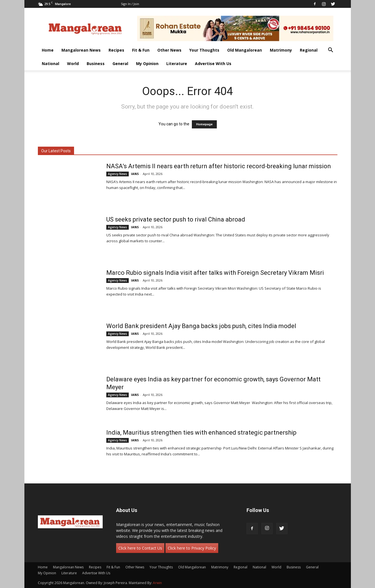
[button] (331, 51)
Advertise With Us (213, 64)
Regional (309, 50)
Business (96, 64)
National (50, 64)
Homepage (204, 124)
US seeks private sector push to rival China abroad (176, 219)
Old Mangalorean (245, 50)
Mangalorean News (81, 50)
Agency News (118, 174)
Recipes (116, 50)
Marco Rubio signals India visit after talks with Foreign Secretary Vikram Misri (215, 273)
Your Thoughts (204, 50)
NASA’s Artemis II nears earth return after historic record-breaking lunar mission (219, 166)
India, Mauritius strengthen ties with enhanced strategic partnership (202, 433)
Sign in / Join (130, 4)
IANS (135, 174)
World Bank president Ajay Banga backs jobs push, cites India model (201, 326)
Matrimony (281, 50)
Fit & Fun (141, 50)
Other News (169, 50)
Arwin (157, 583)
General (120, 64)
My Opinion (147, 64)
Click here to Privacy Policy (192, 548)
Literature (177, 64)
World (73, 64)
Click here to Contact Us (140, 548)
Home (48, 50)
